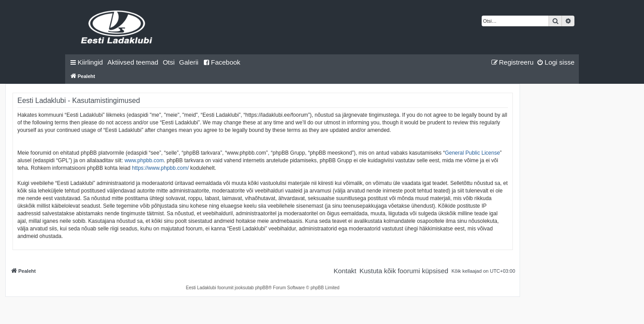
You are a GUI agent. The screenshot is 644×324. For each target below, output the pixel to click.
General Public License (472, 153)
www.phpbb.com (144, 160)
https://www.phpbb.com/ (160, 168)
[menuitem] (133, 62)
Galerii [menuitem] (189, 62)
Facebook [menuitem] (222, 62)
